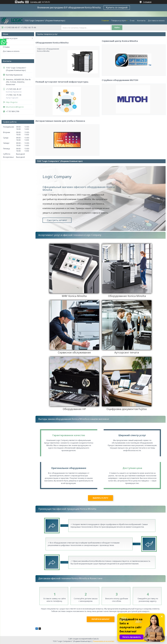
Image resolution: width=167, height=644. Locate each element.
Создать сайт (36, 2)
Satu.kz (96, 639)
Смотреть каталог (57, 220)
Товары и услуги (118, 20)
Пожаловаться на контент (104, 641)
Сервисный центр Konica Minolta (120, 68)
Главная (105, 20)
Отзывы (6, 47)
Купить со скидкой (117, 7)
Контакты (141, 20)
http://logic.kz (12, 102)
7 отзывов (147, 2)
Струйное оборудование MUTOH (120, 108)
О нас (132, 20)
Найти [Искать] (117, 28)
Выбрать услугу (100, 498)
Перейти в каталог (101, 619)
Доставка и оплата (156, 20)
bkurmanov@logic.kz (15, 107)
